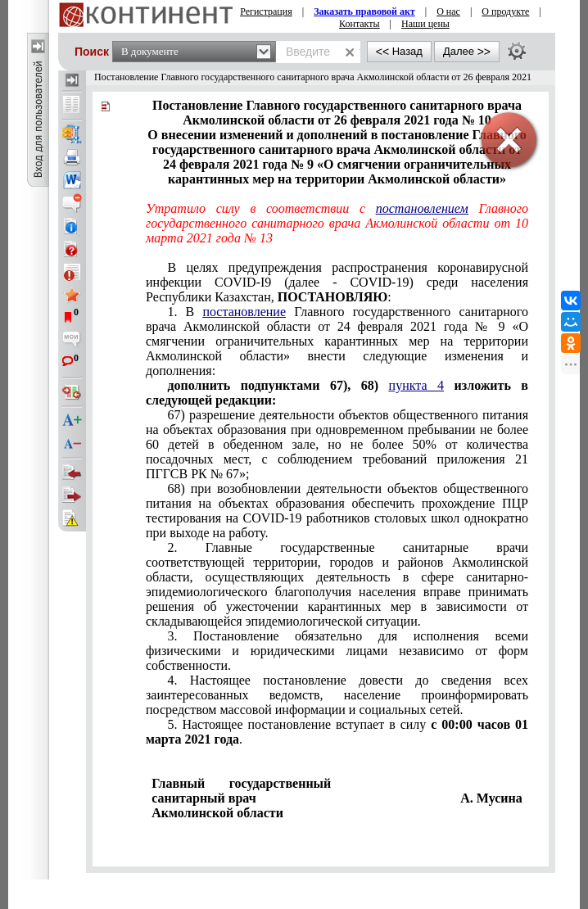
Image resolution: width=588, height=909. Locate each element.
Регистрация (266, 11)
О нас (448, 11)
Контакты (360, 24)
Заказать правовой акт (364, 11)
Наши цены (425, 24)
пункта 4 (416, 385)
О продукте (505, 11)
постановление (244, 312)
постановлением (422, 208)
